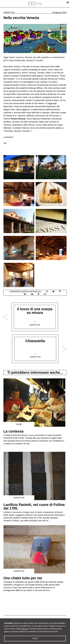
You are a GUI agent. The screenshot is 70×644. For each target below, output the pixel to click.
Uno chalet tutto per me (23, 578)
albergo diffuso (36, 88)
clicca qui (24, 633)
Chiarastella (35, 341)
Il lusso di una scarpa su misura (35, 311)
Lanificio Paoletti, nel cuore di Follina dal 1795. (34, 506)
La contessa (13, 431)
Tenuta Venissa (18, 119)
